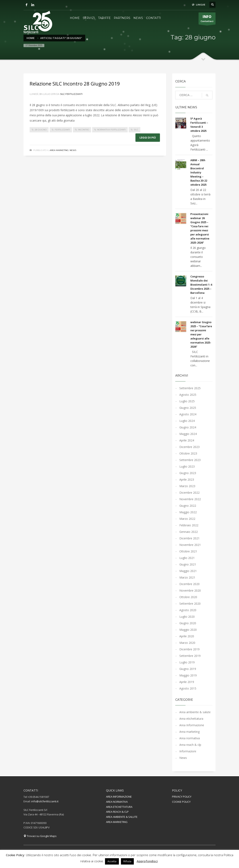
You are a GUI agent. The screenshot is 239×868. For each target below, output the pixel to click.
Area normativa (190, 738)
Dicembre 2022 (189, 493)
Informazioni (188, 751)
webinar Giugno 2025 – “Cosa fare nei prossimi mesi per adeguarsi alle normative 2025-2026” (201, 334)
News (73, 150)
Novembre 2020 (190, 590)
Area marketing (59, 150)
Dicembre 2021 (189, 538)
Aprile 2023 (187, 479)
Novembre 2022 (190, 499)
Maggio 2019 (188, 675)
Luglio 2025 (187, 401)
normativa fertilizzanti (111, 130)
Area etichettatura (191, 719)
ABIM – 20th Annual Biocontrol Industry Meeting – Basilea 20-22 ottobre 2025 (199, 172)
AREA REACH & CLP (117, 812)
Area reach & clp (190, 745)
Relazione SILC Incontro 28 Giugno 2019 (75, 84)
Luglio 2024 (187, 421)
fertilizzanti (62, 130)
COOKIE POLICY (181, 802)
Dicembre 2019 (189, 649)
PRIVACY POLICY (182, 797)
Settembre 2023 (190, 460)
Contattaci (207, 19)
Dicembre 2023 (189, 447)
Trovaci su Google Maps (40, 836)
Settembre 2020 (190, 604)
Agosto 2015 (188, 688)
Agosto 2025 (188, 395)
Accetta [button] (112, 861)
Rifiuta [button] (127, 861)
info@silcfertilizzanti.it (45, 801)
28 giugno (41, 130)
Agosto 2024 (188, 414)
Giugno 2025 (188, 408)
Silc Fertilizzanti (71, 94)
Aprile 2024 (187, 440)
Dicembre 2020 (189, 584)
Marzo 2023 (187, 486)
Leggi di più (148, 137)
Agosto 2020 (188, 610)
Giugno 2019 (188, 669)
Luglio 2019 (187, 662)
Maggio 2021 (188, 571)
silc (136, 130)
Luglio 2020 (187, 617)
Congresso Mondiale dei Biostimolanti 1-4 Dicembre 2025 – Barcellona (201, 285)
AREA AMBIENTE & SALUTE (122, 817)
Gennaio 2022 (189, 532)
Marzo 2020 (187, 643)
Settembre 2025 (190, 388)
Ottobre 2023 (188, 453)
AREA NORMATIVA (117, 802)
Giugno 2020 (188, 623)
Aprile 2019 (187, 682)
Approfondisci (147, 861)
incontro (84, 130)
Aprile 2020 (187, 636)
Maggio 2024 (188, 434)
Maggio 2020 (188, 630)
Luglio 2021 (187, 558)
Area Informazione (192, 725)
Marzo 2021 (187, 577)
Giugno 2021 (188, 564)
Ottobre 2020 (188, 597)
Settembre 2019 (190, 656)
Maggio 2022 (188, 512)
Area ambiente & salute (195, 712)
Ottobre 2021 (188, 551)
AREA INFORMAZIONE (119, 797)
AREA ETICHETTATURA (119, 807)
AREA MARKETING (117, 822)
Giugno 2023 (188, 473)
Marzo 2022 (187, 519)
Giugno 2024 (188, 427)
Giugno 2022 (188, 506)
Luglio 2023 (187, 466)
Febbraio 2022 (189, 525)
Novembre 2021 (190, 545)
